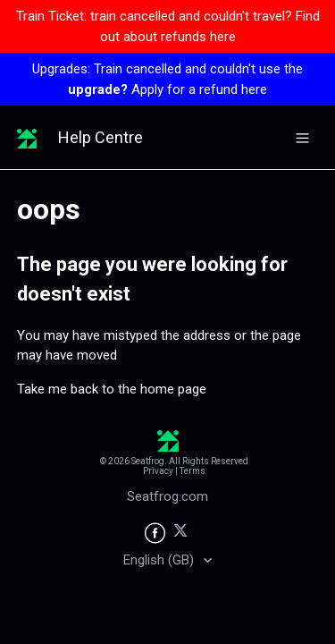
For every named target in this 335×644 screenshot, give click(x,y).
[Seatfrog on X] (181, 534)
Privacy (158, 471)
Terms (193, 471)
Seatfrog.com (167, 496)
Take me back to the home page (112, 389)
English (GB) (160, 560)
